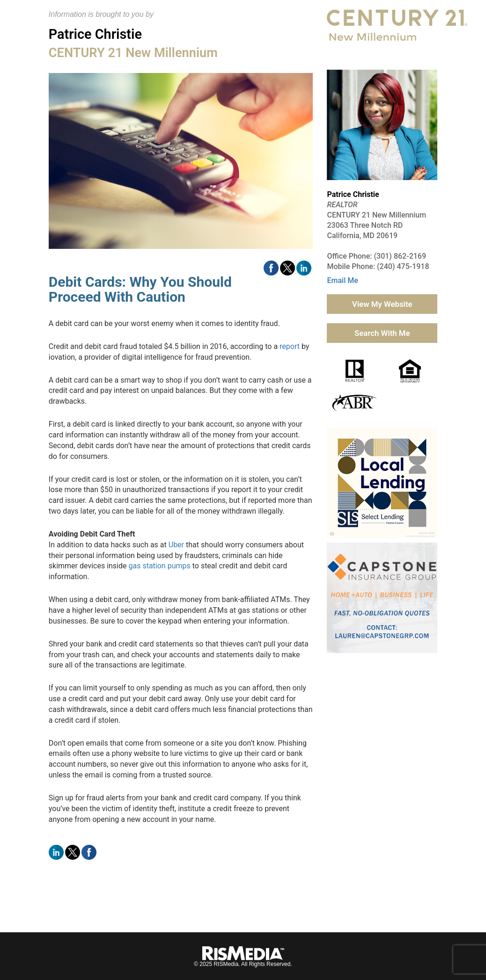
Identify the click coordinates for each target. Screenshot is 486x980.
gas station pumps (159, 566)
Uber (176, 545)
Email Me (342, 280)
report (290, 346)
